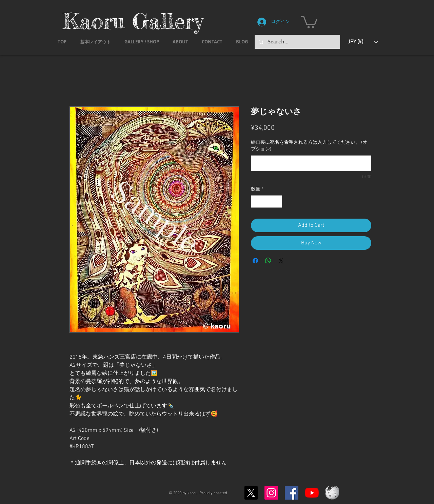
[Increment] (277, 201)
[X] (251, 493)
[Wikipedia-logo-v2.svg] (332, 493)
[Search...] (297, 42)
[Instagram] (271, 493)
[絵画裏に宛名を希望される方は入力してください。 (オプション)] (311, 163)
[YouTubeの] (312, 493)
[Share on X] (281, 261)
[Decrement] (256, 201)
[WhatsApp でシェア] (268, 261)
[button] (309, 21)
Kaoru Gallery (133, 21)
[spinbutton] (267, 201)
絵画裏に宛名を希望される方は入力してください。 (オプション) (309, 146)
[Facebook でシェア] (255, 261)
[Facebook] (292, 493)
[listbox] (363, 42)
